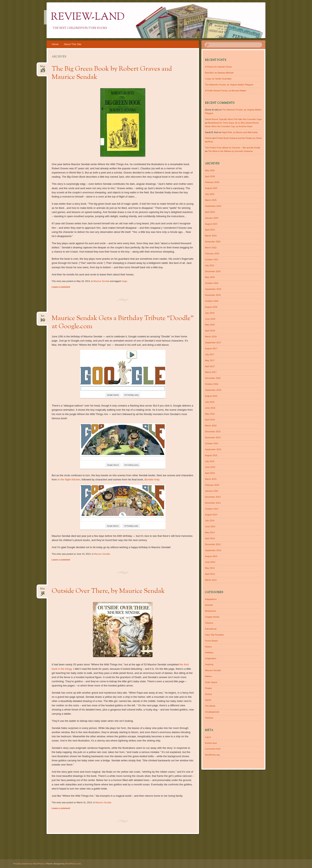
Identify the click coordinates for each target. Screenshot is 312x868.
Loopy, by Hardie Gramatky (218, 79)
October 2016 (212, 384)
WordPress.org (212, 755)
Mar (43, 590)
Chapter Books (212, 617)
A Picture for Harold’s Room (218, 67)
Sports (208, 700)
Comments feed (213, 749)
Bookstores (210, 611)
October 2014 (212, 509)
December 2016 (213, 378)
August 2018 (211, 307)
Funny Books (211, 641)
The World (210, 706)
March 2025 (211, 200)
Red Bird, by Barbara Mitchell (219, 73)
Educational (211, 629)
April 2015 (210, 473)
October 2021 (212, 259)
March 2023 (211, 236)
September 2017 (213, 343)
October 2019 (212, 283)
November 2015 (213, 437)
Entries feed (211, 743)
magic (124, 281)
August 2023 (211, 224)
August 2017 (211, 348)
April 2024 (210, 212)
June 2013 (210, 562)
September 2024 (213, 206)
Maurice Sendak (101, 281)
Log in (208, 737)
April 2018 (210, 331)
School (208, 694)
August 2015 (211, 455)
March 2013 (211, 580)
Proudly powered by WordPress (28, 864)
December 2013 (213, 544)
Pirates (208, 688)
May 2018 (210, 325)
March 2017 (211, 372)
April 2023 (210, 230)
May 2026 (210, 170)
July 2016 (210, 402)
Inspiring (209, 664)
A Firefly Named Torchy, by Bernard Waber (226, 91)
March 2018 (211, 337)
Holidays (209, 652)
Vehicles (209, 718)
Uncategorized (212, 712)
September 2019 (213, 289)
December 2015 (213, 432)
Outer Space (211, 682)
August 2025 (211, 188)
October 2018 (212, 301)
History (208, 647)
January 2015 (212, 491)
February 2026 (212, 182)
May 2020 (210, 277)
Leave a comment (61, 287)
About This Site (73, 44)
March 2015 (211, 479)
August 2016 (211, 396)
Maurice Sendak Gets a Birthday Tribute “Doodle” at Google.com (123, 323)
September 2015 (213, 449)
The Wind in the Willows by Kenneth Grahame (230, 151)
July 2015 (210, 461)
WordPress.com (73, 864)
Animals (209, 605)
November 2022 (213, 242)
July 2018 (210, 313)
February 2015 (212, 485)
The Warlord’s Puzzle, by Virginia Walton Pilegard (229, 85)
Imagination (211, 658)
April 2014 (210, 538)
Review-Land (88, 17)
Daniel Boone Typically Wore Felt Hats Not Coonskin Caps (233, 119)
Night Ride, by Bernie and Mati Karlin (240, 132)
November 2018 (213, 295)
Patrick (208, 138)
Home (55, 44)
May (43, 68)
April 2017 (210, 366)
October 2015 (212, 443)
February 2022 (212, 254)
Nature (208, 676)
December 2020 (213, 271)
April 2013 (210, 574)
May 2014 (210, 532)
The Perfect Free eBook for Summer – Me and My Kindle (233, 148)
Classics (209, 623)
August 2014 (211, 515)
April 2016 (210, 420)
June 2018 (210, 319)
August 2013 (211, 556)
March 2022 (211, 248)
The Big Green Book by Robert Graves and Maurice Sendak (112, 73)
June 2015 (210, 467)
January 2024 (212, 218)
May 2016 (210, 414)
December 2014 (213, 497)
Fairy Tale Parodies (214, 635)
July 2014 (210, 521)
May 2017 (210, 360)
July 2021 (210, 265)
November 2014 (213, 503)
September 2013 (213, 550)
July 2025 (210, 194)
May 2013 (210, 568)
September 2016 (213, 390)
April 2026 (210, 176)
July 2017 (210, 354)
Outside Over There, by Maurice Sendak (108, 591)
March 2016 (211, 426)
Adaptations (211, 599)
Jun (43, 317)
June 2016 (210, 408)
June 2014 (210, 526)
